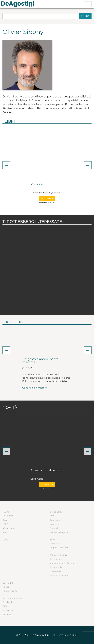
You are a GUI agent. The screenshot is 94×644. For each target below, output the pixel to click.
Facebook (7, 602)
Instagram (8, 610)
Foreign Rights (10, 591)
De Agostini (8, 516)
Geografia (54, 528)
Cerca (85, 16)
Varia (52, 516)
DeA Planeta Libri (19, 4)
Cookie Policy (56, 571)
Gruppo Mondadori (59, 548)
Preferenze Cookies (59, 575)
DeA (5, 520)
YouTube (7, 615)
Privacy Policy (57, 567)
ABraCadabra (9, 528)
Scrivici (6, 587)
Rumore (37, 184)
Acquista (47, 198)
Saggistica (55, 520)
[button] (6, 165)
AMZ (5, 532)
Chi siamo (55, 543)
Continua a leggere (35, 388)
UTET (5, 524)
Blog (5, 540)
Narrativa (54, 524)
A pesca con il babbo (46, 470)
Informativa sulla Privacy (62, 563)
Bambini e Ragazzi (59, 532)
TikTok (6, 606)
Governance (56, 559)
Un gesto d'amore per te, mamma (41, 361)
